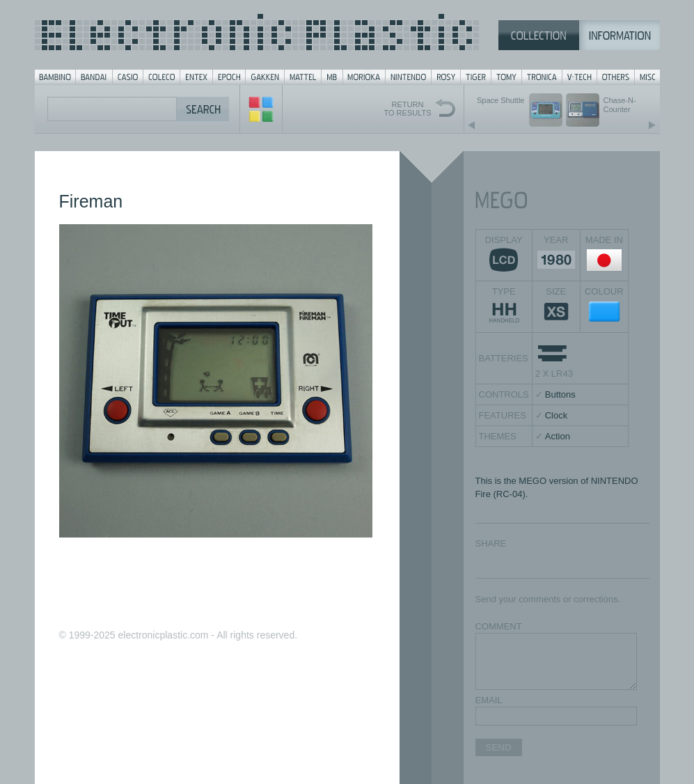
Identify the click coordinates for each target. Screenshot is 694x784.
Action (558, 436)
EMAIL (489, 700)
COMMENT (499, 626)
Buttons (560, 394)
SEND (499, 747)
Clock (557, 415)
